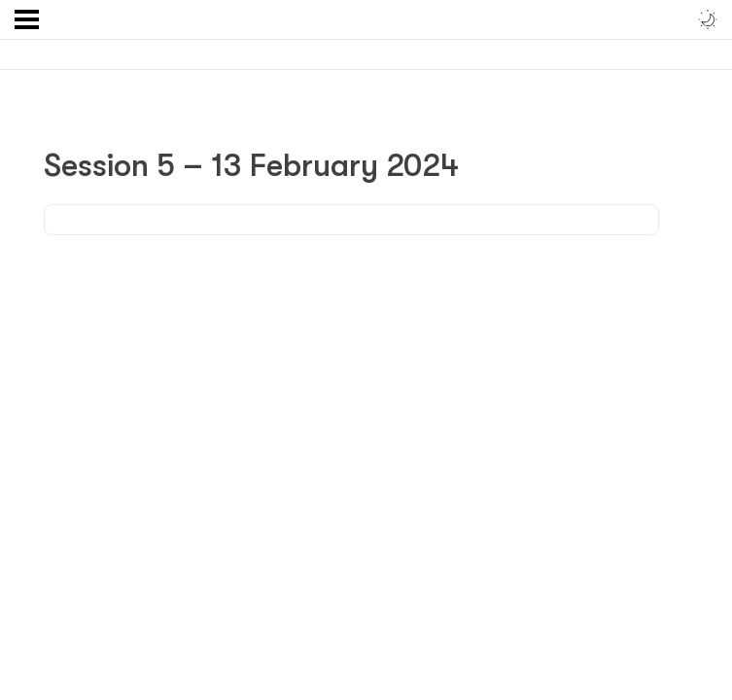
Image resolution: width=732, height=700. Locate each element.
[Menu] (27, 19)
